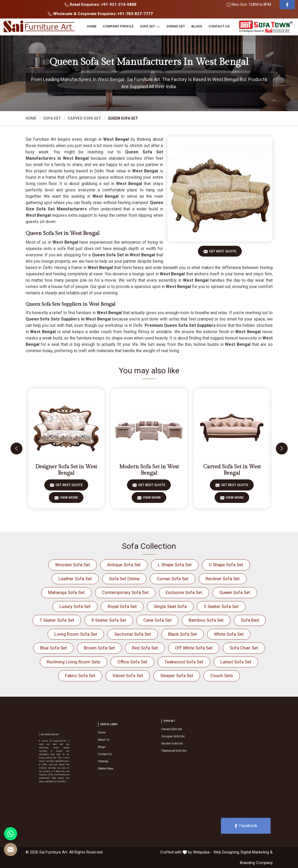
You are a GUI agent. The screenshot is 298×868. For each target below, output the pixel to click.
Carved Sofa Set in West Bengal (232, 470)
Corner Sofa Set (173, 579)
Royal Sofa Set (122, 606)
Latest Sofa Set (236, 662)
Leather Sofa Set (75, 579)
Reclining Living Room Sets (74, 662)
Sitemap (111, 754)
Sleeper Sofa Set (177, 676)
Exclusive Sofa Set (184, 592)
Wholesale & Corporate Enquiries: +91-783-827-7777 (100, 14)
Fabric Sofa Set (80, 676)
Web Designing (226, 852)
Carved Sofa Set (84, 118)
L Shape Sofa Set (175, 565)
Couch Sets (222, 676)
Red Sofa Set (145, 648)
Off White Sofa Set (194, 648)
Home (92, 26)
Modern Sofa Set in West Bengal (149, 470)
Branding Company (256, 863)
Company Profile (118, 26)
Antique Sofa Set (124, 565)
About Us (111, 744)
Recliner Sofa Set (223, 579)
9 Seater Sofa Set (109, 620)
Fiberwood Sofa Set (178, 743)
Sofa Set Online (124, 579)
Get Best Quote (223, 253)
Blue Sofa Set (53, 648)
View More (69, 499)
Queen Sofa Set (235, 592)
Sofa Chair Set (244, 648)
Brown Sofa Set (99, 648)
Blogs (197, 26)
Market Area (112, 757)
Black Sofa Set (183, 634)
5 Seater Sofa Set (221, 606)
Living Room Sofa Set (76, 634)
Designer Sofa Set (177, 737)
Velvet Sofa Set (128, 676)
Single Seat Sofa (170, 606)
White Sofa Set (229, 634)
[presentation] (16, 448)
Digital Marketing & (257, 852)
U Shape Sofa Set (226, 565)
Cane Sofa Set (157, 620)
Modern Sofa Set (177, 740)
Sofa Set (150, 26)
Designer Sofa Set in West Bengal (66, 470)
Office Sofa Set (132, 662)
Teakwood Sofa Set (184, 662)
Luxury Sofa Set (75, 606)
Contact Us (219, 26)
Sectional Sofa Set (133, 634)
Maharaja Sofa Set (66, 592)
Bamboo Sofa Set (206, 620)
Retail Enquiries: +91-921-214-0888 (100, 4)
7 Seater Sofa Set (57, 620)
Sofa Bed (250, 620)
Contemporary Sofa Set (125, 592)
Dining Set (176, 26)
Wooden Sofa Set (73, 565)
